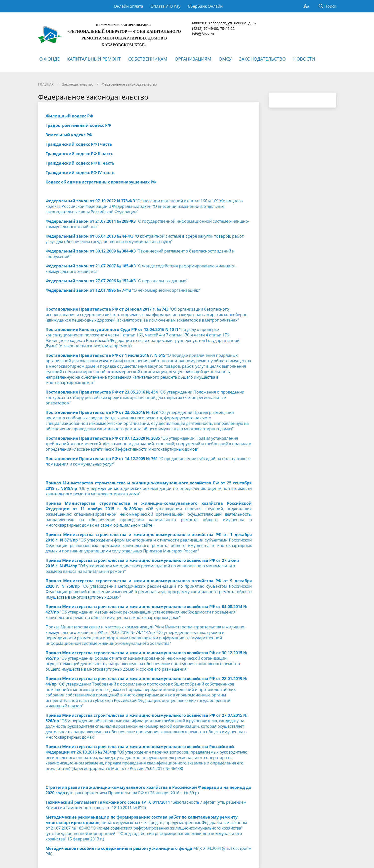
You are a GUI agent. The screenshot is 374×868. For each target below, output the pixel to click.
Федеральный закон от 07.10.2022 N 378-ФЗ (90, 201)
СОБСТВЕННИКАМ (148, 59)
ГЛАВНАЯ (46, 84)
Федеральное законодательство (129, 84)
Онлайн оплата (128, 6)
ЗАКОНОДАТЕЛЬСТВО (262, 59)
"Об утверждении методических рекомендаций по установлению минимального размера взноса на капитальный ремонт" (142, 566)
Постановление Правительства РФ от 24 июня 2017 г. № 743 (107, 309)
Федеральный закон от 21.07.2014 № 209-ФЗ (91, 221)
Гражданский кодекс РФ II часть (79, 154)
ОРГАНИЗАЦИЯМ (193, 59)
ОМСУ (225, 59)
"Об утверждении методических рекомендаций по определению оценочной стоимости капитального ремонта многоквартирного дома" (149, 488)
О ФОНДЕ (49, 59)
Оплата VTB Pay (166, 6)
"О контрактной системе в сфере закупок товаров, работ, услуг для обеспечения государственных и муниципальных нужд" (145, 239)
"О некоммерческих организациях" (123, 290)
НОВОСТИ (304, 59)
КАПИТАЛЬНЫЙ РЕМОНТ (94, 59)
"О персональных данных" (116, 281)
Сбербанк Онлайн (205, 6)
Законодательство (78, 84)
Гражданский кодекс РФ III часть (80, 163)
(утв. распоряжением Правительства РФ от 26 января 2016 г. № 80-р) (148, 790)
